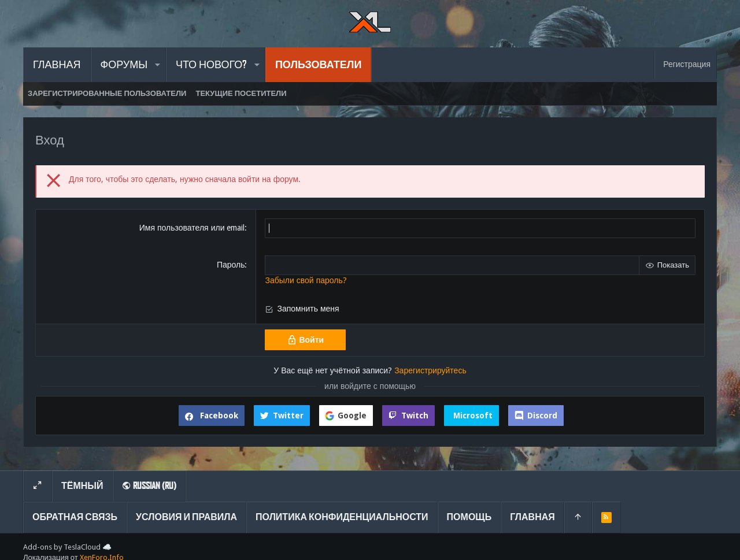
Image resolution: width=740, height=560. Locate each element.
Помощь (469, 517)
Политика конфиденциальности (342, 517)
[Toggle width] (38, 486)
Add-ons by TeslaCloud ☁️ (67, 547)
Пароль (231, 265)
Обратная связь (75, 517)
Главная (532, 517)
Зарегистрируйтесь (430, 370)
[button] (157, 65)
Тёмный (82, 486)
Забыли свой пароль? (306, 280)
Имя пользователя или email (192, 228)
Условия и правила (186, 517)
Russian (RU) (149, 486)
